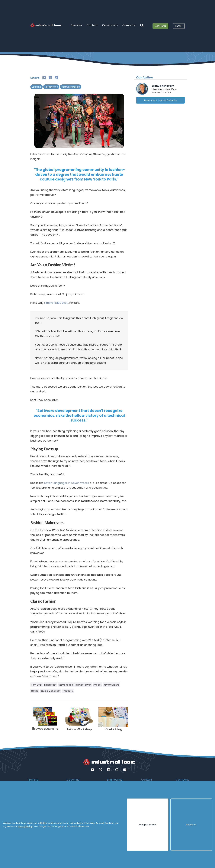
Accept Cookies (147, 825)
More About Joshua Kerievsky (161, 100)
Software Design (71, 87)
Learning (36, 87)
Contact (160, 26)
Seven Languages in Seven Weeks (67, 483)
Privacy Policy (25, 826)
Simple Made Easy (56, 303)
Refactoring (51, 87)
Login (179, 26)
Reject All (191, 825)
